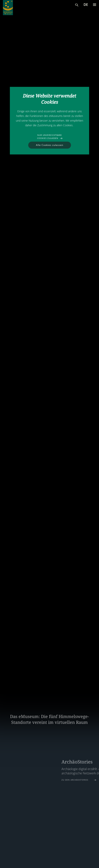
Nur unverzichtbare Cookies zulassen (49, 137)
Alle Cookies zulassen (50, 145)
